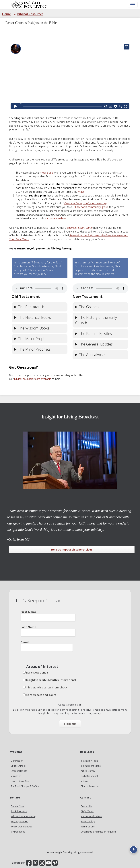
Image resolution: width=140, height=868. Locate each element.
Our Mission (17, 761)
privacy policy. (93, 713)
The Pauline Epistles (95, 334)
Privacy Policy (88, 822)
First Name (48, 616)
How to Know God (20, 781)
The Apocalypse (92, 355)
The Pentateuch (31, 307)
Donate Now (17, 806)
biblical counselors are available (33, 379)
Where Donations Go (22, 827)
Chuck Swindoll (18, 766)
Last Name (48, 631)
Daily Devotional (89, 776)
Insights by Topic (89, 761)
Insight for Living (29, 5)
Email (47, 646)
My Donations (18, 832)
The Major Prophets (34, 339)
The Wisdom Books (34, 328)
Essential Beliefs (19, 771)
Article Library (88, 771)
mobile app (46, 173)
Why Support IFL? (20, 822)
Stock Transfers (19, 811)
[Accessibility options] (134, 850)
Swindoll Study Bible (79, 228)
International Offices (91, 816)
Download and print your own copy (86, 203)
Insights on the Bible (91, 766)
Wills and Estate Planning (23, 816)
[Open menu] (133, 5)
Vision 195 (16, 776)
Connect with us (57, 218)
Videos (84, 781)
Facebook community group (92, 207)
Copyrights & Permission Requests (99, 832)
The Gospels (89, 307)
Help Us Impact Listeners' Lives (72, 550)
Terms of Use (88, 827)
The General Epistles (96, 344)
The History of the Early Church (96, 320)
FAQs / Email (87, 811)
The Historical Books (35, 317)
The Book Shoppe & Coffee (25, 786)
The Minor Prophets (34, 349)
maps (81, 192)
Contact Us (86, 806)
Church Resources (90, 786)
